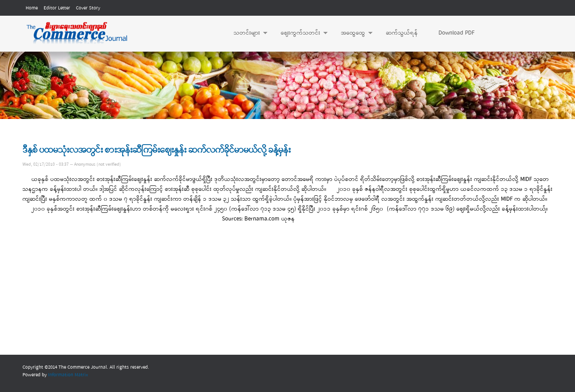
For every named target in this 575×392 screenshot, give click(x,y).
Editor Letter (57, 8)
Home (32, 8)
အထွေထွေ (352, 33)
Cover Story (88, 8)
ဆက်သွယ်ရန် (402, 33)
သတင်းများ (246, 33)
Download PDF (456, 33)
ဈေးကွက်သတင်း (300, 33)
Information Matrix (68, 375)
